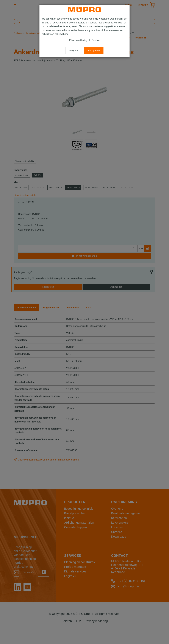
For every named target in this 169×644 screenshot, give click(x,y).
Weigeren (74, 51)
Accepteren (94, 51)
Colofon (96, 40)
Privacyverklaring (78, 40)
